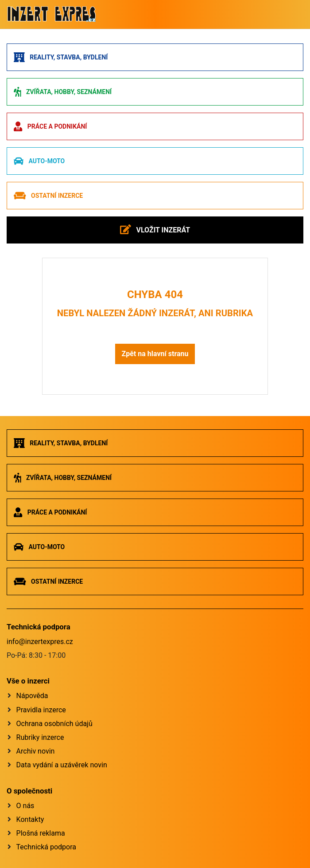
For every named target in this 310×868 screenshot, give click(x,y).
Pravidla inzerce (41, 710)
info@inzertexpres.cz (40, 642)
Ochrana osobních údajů (54, 724)
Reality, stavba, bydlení (61, 57)
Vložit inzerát (155, 229)
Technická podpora (46, 847)
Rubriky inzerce (40, 737)
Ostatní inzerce (48, 196)
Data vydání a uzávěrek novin (62, 765)
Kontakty (30, 819)
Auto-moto (39, 161)
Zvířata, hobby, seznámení (63, 92)
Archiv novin (36, 751)
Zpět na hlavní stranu (155, 354)
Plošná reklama (41, 833)
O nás (25, 806)
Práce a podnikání (50, 126)
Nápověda (32, 696)
